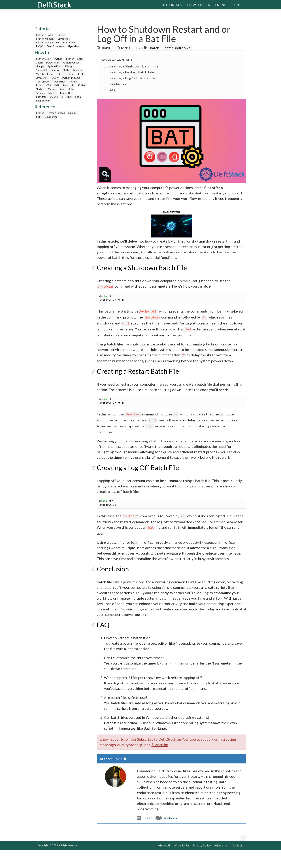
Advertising (221, 863)
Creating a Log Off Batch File (131, 78)
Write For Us (182, 863)
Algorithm (73, 46)
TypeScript (59, 81)
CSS (48, 85)
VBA (69, 97)
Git (58, 42)
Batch (39, 62)
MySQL (53, 93)
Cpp (71, 74)
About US (164, 863)
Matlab (40, 74)
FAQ (111, 90)
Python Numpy (44, 42)
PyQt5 (40, 46)
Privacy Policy (202, 863)
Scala (78, 97)
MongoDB (66, 93)
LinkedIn (146, 836)
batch (155, 48)
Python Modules (45, 39)
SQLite (54, 97)
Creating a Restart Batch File (131, 72)
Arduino (41, 93)
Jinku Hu (108, 48)
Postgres (41, 97)
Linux (50, 74)
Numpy (40, 66)
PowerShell (53, 62)
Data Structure (56, 46)
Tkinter (60, 35)
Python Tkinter (75, 59)
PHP (57, 85)
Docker (55, 70)
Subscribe (160, 762)
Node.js (40, 89)
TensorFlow (43, 81)
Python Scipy (43, 59)
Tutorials (172, 5)
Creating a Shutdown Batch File (133, 66)
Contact (237, 863)
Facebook (167, 836)
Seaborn (77, 70)
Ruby (71, 89)
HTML (81, 74)
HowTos (195, 5)
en (238, 5)
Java (65, 85)
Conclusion (117, 84)
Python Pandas (71, 62)
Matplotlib (69, 42)
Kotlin (81, 85)
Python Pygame (71, 78)
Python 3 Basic (44, 35)
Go (73, 85)
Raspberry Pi (43, 100)
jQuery (55, 78)
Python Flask (55, 66)
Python (58, 59)
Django (69, 66)
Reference (218, 5)
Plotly (66, 70)
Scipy (39, 117)
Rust (62, 89)
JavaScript (64, 39)
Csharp (52, 89)
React (39, 85)
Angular (73, 81)
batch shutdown (177, 48)
